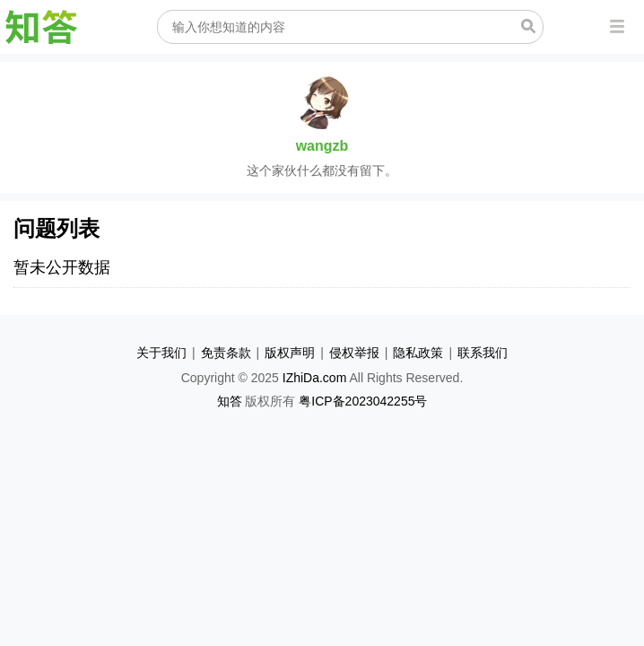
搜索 (528, 26)
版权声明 (290, 353)
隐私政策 (418, 353)
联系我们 (483, 353)
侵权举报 (354, 353)
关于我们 (161, 353)
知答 (230, 401)
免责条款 (226, 353)
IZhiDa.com (315, 378)
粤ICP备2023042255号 (363, 401)
